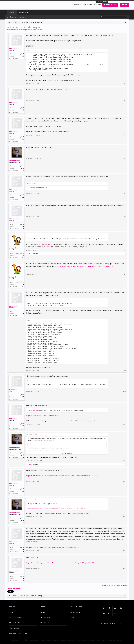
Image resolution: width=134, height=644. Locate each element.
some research (35, 410)
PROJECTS (97, 5)
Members (22, 12)
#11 (124, 424)
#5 (125, 194)
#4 (125, 159)
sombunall (36, 30)
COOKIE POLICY (76, 612)
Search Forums (12, 17)
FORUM (42, 612)
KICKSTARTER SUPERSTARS (18, 633)
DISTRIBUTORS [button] (110, 5)
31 (23, 56)
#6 (125, 217)
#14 (124, 517)
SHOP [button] (124, 5)
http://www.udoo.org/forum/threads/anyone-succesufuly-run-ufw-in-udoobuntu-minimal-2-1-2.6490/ (63, 476)
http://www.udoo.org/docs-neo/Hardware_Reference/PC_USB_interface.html (85, 266)
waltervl (13, 248)
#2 (125, 101)
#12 (124, 461)
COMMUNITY (88, 5)
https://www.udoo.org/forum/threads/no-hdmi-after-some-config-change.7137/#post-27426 (60, 563)
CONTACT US (44, 623)
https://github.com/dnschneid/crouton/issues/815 (44, 415)
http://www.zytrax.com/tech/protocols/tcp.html (62, 547)
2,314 (22, 255)
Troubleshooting (21, 30)
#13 (124, 482)
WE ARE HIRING (14, 623)
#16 (124, 569)
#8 (125, 275)
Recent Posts (22, 17)
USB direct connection (43, 244)
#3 (125, 135)
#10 (124, 392)
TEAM (11, 612)
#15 (124, 551)
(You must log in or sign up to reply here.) (114, 585)
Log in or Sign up (102, 2)
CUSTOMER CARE (46, 618)
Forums (12, 12)
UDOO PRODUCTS (75, 5)
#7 (125, 250)
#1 (125, 84)
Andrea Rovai (14, 161)
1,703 (22, 168)
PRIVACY (73, 618)
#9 (125, 371)
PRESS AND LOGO (15, 618)
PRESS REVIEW (14, 628)
